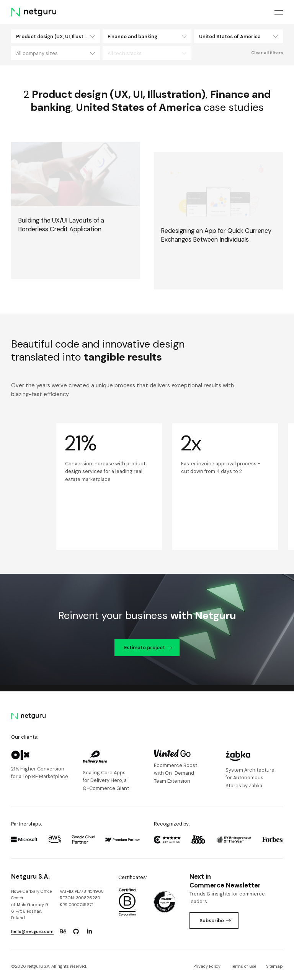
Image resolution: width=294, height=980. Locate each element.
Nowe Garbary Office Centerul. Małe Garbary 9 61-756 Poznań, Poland (31, 905)
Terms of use (243, 966)
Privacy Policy (207, 966)
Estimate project (148, 648)
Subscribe (215, 921)
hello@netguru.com (32, 931)
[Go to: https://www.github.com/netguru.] (76, 931)
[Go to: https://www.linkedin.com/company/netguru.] (89, 931)
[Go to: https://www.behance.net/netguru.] (63, 931)
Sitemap (275, 966)
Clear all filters (267, 53)
